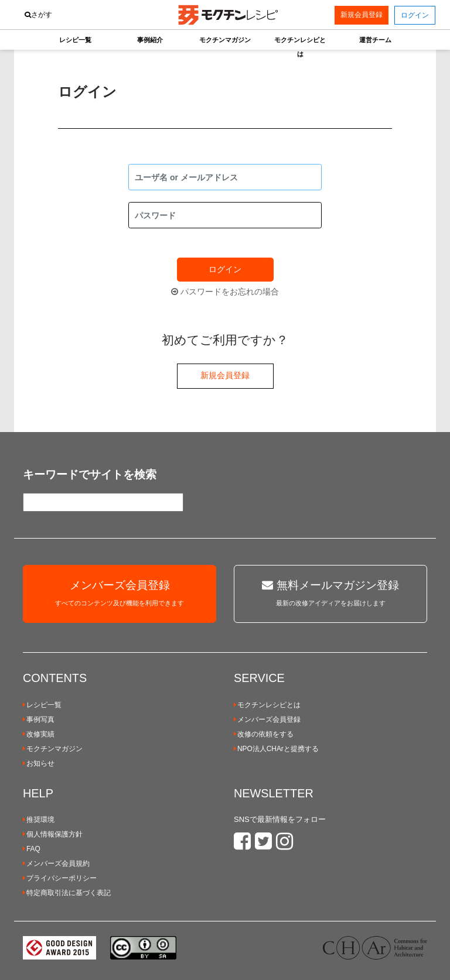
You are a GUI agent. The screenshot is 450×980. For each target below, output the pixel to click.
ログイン (225, 269)
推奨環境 (39, 820)
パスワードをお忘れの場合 (225, 292)
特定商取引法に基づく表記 (67, 893)
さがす (38, 15)
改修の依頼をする (264, 734)
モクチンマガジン (53, 749)
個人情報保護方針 (53, 834)
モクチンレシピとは (267, 705)
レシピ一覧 (42, 705)
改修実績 (39, 734)
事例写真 (39, 719)
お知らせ (39, 763)
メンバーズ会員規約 (56, 864)
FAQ (32, 849)
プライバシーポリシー (60, 878)
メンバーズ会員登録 (267, 719)
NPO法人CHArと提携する (276, 749)
